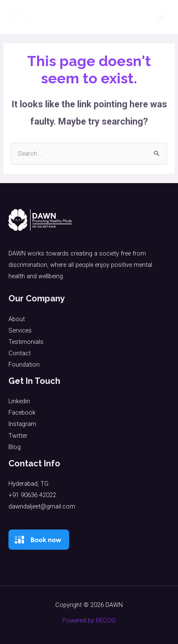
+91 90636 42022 (32, 495)
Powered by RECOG (89, 620)
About (17, 319)
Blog (15, 447)
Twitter (18, 436)
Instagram (22, 424)
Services (20, 330)
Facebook (22, 412)
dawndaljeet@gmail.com (42, 506)
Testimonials (26, 342)
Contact (20, 353)
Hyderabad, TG (28, 484)
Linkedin (19, 401)
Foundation (24, 365)
